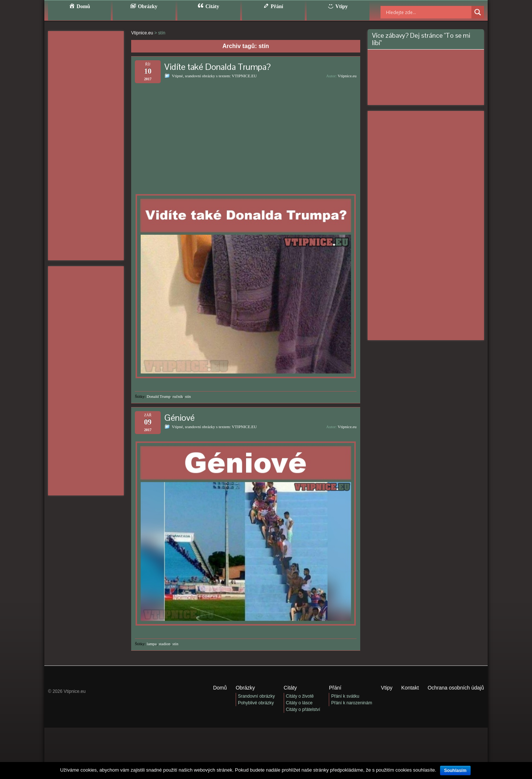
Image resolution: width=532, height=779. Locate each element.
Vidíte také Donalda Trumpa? (218, 67)
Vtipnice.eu (347, 76)
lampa (152, 644)
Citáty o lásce (299, 703)
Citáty (290, 688)
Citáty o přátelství (303, 709)
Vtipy (387, 688)
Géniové (180, 418)
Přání (335, 688)
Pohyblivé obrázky (256, 703)
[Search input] (419, 12)
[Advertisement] (86, 146)
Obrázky (245, 688)
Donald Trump (159, 396)
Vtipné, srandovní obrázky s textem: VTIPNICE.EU (214, 76)
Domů (220, 688)
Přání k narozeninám (352, 703)
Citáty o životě (300, 696)
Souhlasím (455, 770)
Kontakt (410, 688)
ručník (178, 396)
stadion (164, 644)
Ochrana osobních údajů (456, 688)
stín (188, 396)
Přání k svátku (345, 696)
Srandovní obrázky (256, 696)
